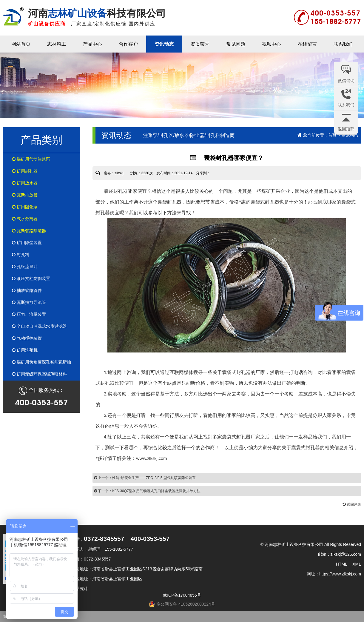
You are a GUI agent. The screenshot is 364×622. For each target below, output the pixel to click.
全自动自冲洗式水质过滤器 (39, 326)
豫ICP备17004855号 (182, 595)
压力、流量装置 (29, 314)
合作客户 (128, 44)
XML (357, 564)
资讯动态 (164, 44)
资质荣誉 (200, 44)
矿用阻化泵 (25, 207)
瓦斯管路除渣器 (29, 231)
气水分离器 (25, 219)
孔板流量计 (25, 267)
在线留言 (307, 44)
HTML (342, 564)
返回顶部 (346, 129)
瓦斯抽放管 (25, 195)
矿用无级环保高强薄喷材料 (39, 374)
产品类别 (41, 140)
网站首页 (21, 44)
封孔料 (21, 255)
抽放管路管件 (27, 290)
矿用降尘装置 (27, 243)
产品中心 (92, 44)
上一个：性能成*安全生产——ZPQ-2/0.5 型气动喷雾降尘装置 (145, 478)
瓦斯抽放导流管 (29, 302)
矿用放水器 (25, 183)
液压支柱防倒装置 (31, 278)
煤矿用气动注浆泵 (31, 159)
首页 (332, 135)
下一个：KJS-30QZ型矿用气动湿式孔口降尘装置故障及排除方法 (147, 491)
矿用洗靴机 (25, 350)
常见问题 (236, 44)
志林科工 (57, 44)
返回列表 (352, 504)
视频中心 (272, 44)
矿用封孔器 (25, 171)
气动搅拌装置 (27, 338)
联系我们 (343, 44)
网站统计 (80, 589)
